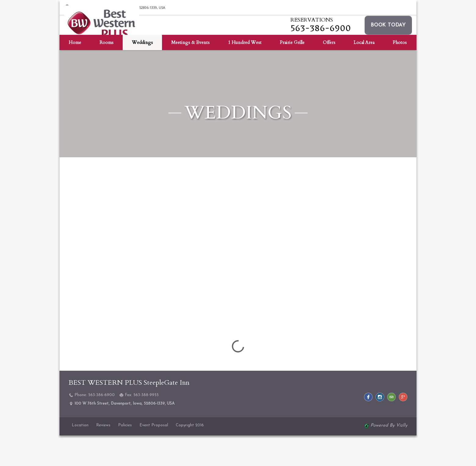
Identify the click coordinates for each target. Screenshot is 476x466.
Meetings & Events (190, 72)
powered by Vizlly (389, 426)
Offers (329, 72)
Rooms (106, 72)
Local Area (364, 72)
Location (80, 425)
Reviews (103, 425)
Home (75, 72)
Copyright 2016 (190, 425)
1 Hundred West (245, 72)
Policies (125, 425)
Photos (400, 72)
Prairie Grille (292, 72)
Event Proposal (154, 425)
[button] (388, 39)
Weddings (142, 72)
